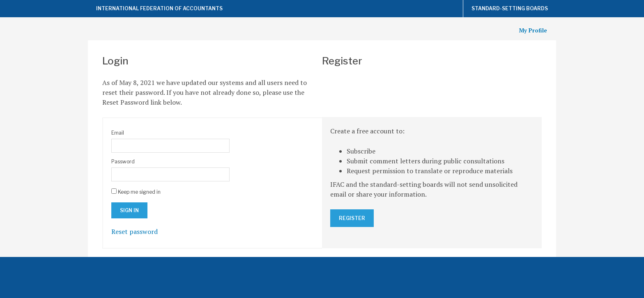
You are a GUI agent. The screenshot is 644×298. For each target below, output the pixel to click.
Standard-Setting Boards (510, 8)
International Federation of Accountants (159, 8)
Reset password (135, 232)
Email (118, 133)
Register (352, 218)
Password (123, 162)
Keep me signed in (139, 192)
